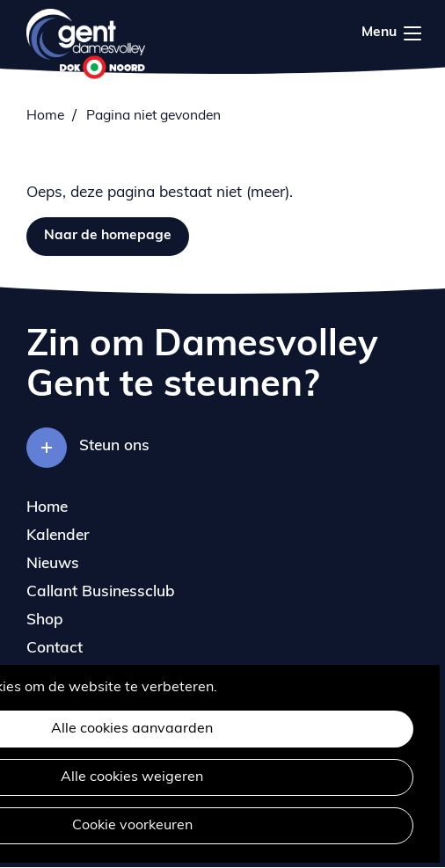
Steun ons (114, 446)
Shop (45, 620)
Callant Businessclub (101, 592)
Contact (55, 649)
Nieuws (53, 564)
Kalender (58, 536)
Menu (412, 33)
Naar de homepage (108, 236)
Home (45, 116)
